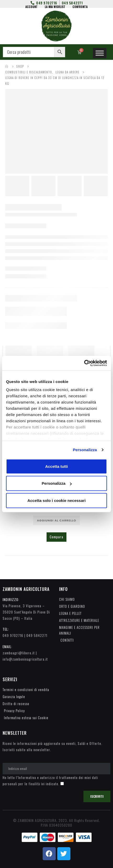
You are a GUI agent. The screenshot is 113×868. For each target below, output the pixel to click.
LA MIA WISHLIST (55, 7)
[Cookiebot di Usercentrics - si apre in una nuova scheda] (84, 363)
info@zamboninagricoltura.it (25, 659)
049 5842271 (37, 635)
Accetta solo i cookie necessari (57, 500)
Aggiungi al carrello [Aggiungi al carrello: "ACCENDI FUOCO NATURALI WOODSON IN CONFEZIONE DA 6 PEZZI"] (56, 520)
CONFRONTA (80, 7)
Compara (56, 537)
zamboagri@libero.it (19, 653)
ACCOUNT (32, 7)
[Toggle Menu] (100, 53)
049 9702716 (13, 635)
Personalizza (85, 450)
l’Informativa (26, 777)
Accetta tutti (57, 466)
